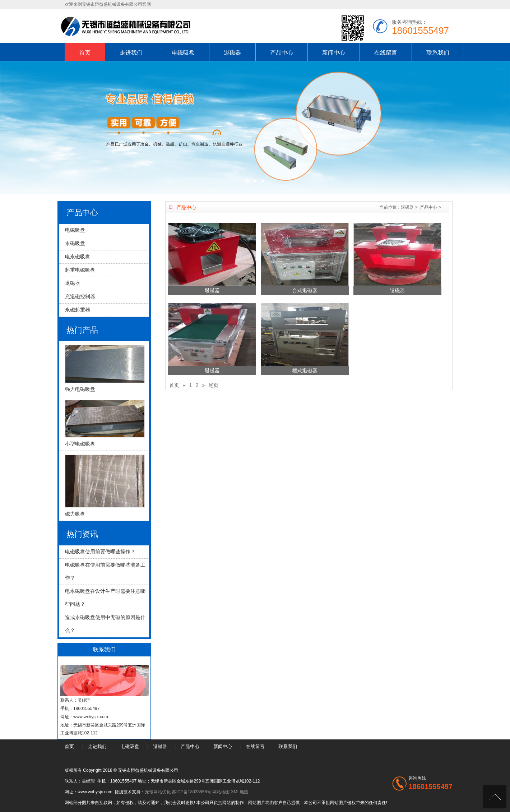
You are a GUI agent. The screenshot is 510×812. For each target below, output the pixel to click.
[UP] (495, 797)
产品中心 (282, 53)
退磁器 (232, 53)
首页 (85, 53)
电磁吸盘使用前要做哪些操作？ (100, 552)
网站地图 (221, 792)
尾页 (213, 385)
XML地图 (240, 792)
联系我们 (438, 53)
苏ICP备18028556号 (192, 792)
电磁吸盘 (183, 53)
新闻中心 (334, 53)
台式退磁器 (305, 290)
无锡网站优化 (158, 792)
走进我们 (131, 53)
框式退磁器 (305, 370)
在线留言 (386, 53)
